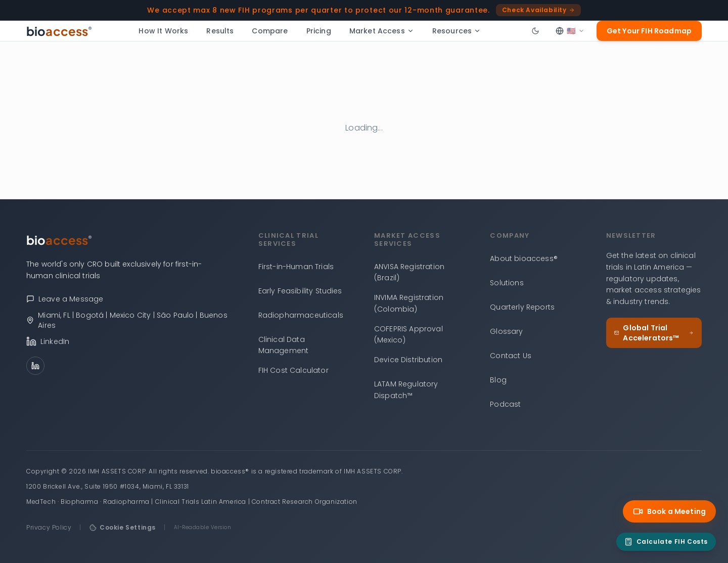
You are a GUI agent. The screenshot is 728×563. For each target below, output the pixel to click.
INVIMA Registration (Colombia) (409, 303)
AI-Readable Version (203, 527)
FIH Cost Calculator (293, 370)
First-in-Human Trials (296, 267)
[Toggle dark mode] (535, 31)
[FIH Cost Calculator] (666, 542)
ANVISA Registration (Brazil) (409, 272)
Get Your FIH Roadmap (649, 31)
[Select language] (570, 31)
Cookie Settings (123, 527)
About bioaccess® (524, 258)
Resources (457, 31)
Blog (498, 380)
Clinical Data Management (284, 345)
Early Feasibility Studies (300, 291)
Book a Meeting (669, 511)
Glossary (506, 331)
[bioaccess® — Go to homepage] (59, 31)
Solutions (507, 283)
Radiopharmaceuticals (301, 315)
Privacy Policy (49, 527)
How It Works (163, 31)
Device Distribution (408, 360)
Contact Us (511, 356)
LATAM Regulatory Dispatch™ (406, 390)
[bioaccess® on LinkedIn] (132, 341)
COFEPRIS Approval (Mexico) (408, 335)
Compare (270, 31)
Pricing (319, 31)
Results (220, 31)
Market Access (382, 31)
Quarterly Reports (522, 307)
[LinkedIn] (35, 366)
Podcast (505, 404)
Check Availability (538, 10)
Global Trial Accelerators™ (654, 333)
